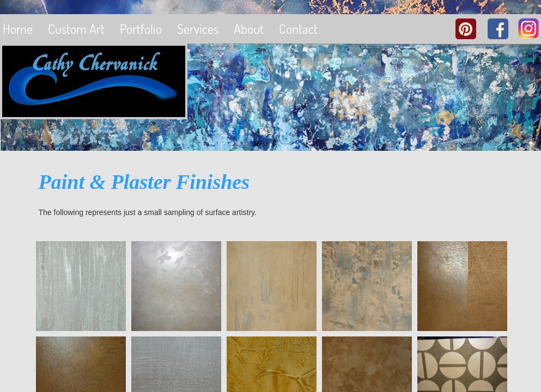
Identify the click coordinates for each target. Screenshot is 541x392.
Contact (298, 29)
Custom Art (76, 29)
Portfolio (141, 29)
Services (198, 29)
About (249, 29)
